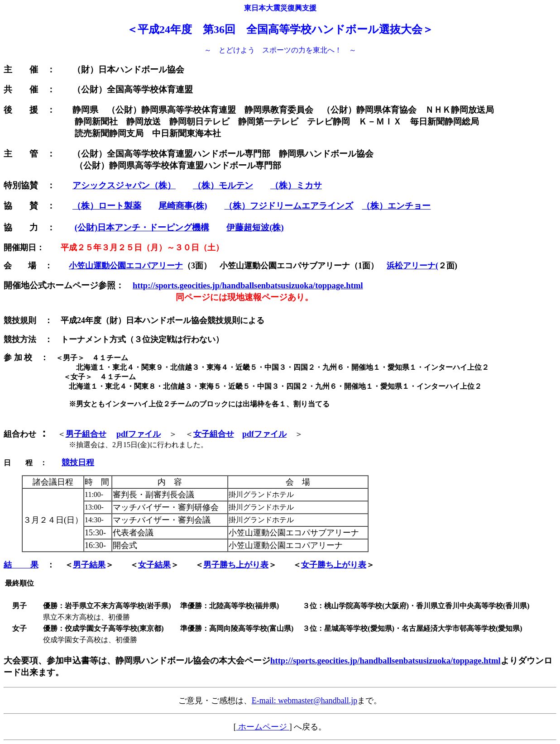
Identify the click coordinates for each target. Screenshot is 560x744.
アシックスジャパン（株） (124, 185)
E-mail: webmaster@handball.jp (305, 701)
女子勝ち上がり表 (334, 565)
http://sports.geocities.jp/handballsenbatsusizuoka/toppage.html (248, 285)
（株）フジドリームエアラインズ (289, 206)
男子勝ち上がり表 (236, 565)
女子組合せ (214, 434)
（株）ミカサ (296, 185)
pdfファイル (139, 434)
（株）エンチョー (396, 206)
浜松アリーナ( (412, 266)
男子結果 (89, 565)
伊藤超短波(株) (255, 227)
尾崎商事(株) (183, 206)
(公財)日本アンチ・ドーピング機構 (142, 227)
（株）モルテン (223, 185)
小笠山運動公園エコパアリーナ (126, 266)
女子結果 (154, 565)
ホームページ (263, 727)
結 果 (21, 565)
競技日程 (78, 463)
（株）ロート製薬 (107, 206)
